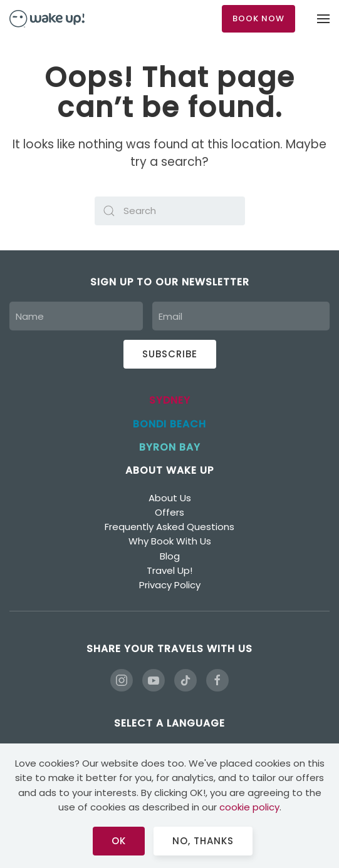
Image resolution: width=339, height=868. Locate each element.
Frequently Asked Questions (169, 527)
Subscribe (170, 354)
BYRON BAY (170, 447)
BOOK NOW (258, 18)
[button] (323, 19)
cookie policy (249, 807)
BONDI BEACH (169, 424)
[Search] (170, 211)
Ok (119, 841)
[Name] (76, 316)
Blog (170, 556)
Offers (169, 512)
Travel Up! (169, 570)
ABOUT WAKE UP (169, 470)
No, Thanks (203, 841)
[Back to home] (47, 19)
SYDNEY (170, 400)
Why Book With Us (170, 541)
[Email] (241, 316)
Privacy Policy (170, 585)
